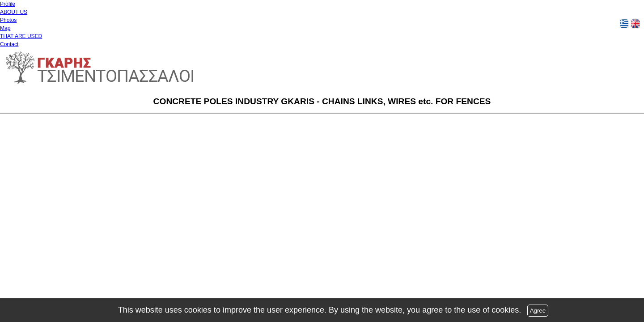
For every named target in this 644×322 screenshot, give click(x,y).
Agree (538, 311)
